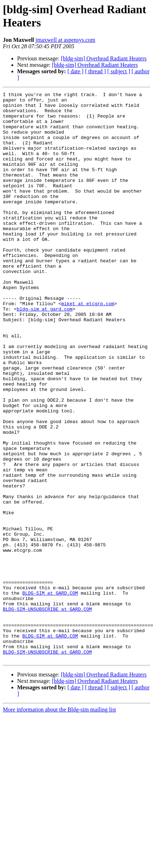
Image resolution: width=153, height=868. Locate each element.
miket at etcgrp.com (88, 346)
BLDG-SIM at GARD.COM (50, 694)
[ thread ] (95, 71)
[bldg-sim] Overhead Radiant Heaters (104, 58)
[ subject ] (119, 71)
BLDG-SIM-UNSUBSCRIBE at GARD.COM (47, 713)
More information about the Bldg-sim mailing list (59, 823)
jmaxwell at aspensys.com (66, 40)
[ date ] (75, 71)
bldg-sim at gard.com (45, 353)
